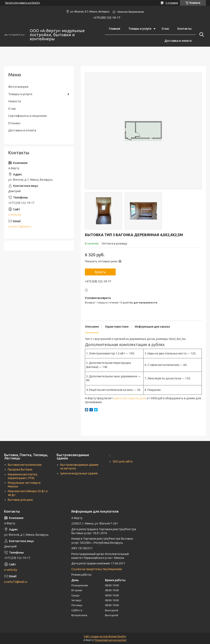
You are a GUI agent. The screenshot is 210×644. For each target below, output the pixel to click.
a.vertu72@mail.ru (20, 227)
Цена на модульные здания (79, 473)
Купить (100, 272)
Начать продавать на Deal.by (23, 3)
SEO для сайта (123, 461)
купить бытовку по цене (130, 398)
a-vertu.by (15, 215)
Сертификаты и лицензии (27, 116)
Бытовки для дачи (20, 500)
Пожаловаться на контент (111, 640)
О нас (165, 29)
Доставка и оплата (178, 41)
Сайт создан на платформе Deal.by (105, 636)
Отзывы (14, 123)
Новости (15, 101)
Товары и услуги (140, 29)
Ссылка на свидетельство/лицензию (97, 569)
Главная (115, 29)
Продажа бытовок (20, 469)
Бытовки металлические (25, 465)
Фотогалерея (18, 87)
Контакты (184, 29)
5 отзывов (172, 3)
